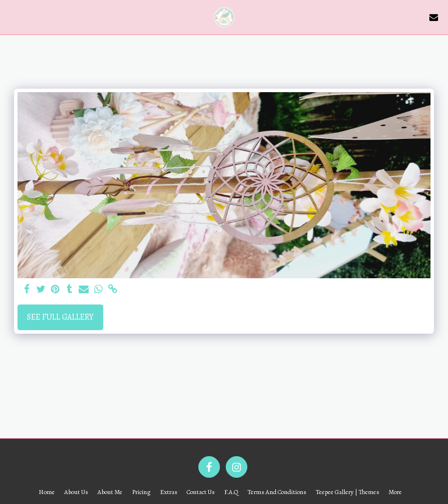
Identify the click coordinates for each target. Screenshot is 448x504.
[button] (13, 17)
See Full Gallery (60, 317)
